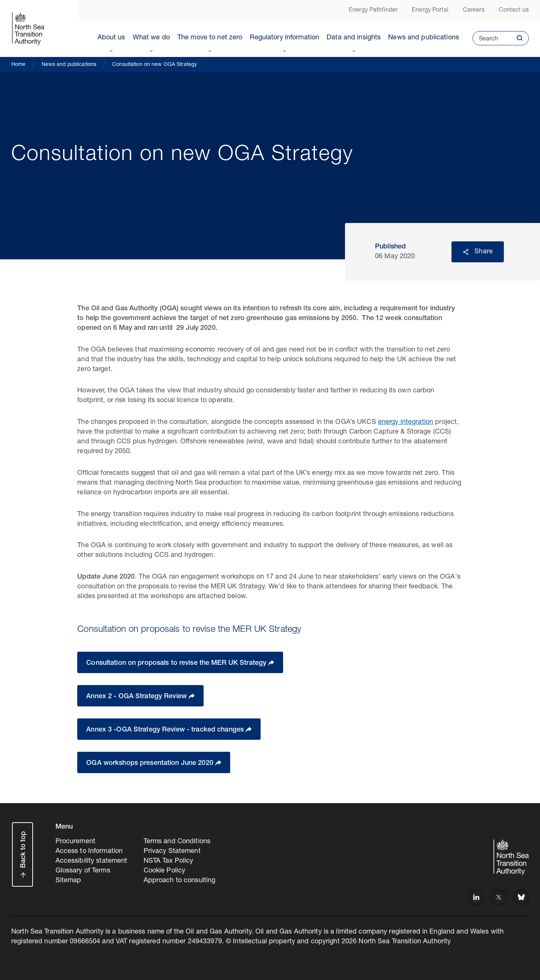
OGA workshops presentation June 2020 (151, 763)
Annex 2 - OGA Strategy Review (137, 697)
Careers (474, 10)
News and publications (424, 38)
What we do (151, 38)
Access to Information (89, 851)
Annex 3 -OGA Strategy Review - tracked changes (166, 730)
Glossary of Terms (83, 871)
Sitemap (68, 881)
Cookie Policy (165, 871)
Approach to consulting (180, 881)
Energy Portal (430, 10)
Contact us (514, 10)
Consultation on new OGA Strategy (154, 65)
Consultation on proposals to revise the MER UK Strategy (177, 663)
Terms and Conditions (177, 842)
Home (19, 65)
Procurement (75, 842)
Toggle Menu (111, 49)
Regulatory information (284, 38)
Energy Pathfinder (373, 10)
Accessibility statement (91, 861)
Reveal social (466, 252)
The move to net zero (210, 38)
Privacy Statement (172, 851)
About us (111, 38)
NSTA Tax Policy (169, 861)
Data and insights (354, 38)
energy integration (406, 422)
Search (485, 41)
